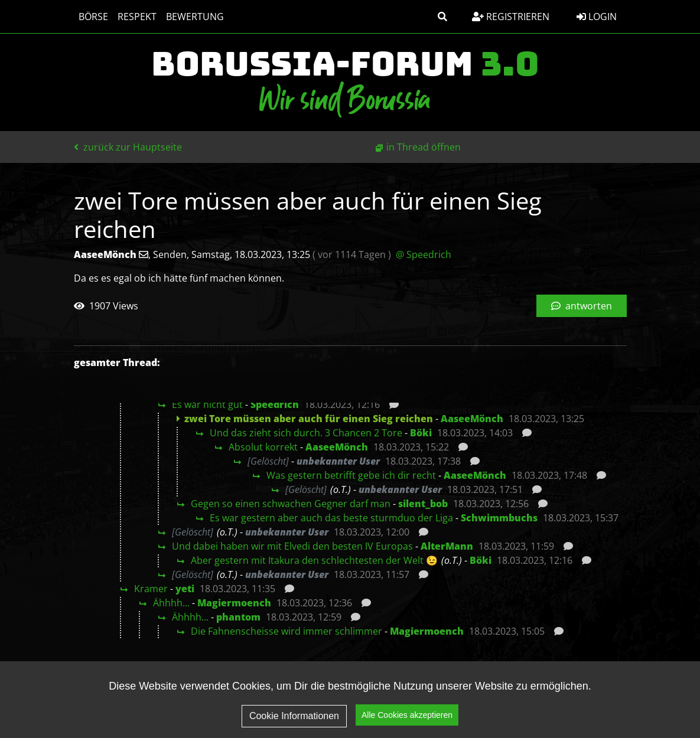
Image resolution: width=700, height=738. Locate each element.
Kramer (151, 589)
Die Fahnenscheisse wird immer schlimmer (286, 631)
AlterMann (447, 546)
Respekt (137, 17)
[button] (442, 17)
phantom (238, 617)
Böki (421, 433)
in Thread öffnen (424, 147)
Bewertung (195, 17)
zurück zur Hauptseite (128, 147)
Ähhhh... (171, 603)
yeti (185, 589)
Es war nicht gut (207, 404)
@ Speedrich (424, 254)
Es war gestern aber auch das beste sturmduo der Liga (331, 518)
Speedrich (275, 404)
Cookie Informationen (294, 716)
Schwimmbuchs (499, 518)
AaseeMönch (472, 419)
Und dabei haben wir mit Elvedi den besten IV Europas (292, 546)
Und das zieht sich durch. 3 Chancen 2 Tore (306, 433)
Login (597, 17)
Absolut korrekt (263, 447)
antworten (582, 306)
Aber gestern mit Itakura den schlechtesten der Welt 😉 (314, 560)
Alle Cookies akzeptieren (407, 715)
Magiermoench (234, 603)
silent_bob (423, 504)
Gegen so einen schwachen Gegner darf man (291, 504)
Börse (93, 17)
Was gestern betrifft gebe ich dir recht (351, 475)
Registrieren (511, 17)
